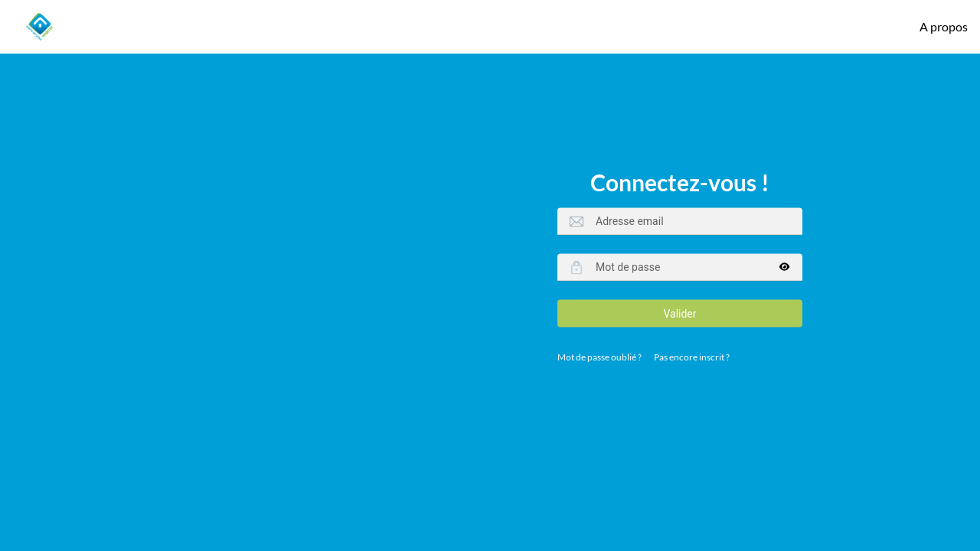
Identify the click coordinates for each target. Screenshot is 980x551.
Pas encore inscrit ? (692, 357)
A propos (944, 26)
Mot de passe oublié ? (599, 357)
